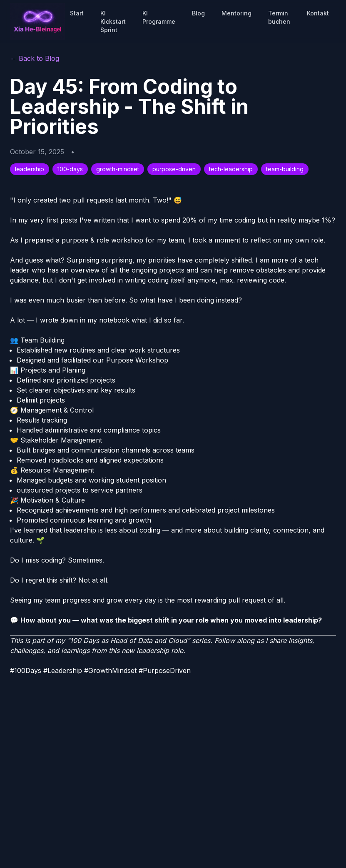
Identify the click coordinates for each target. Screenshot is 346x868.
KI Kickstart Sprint (113, 21)
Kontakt (318, 13)
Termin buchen (279, 17)
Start (77, 13)
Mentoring (236, 13)
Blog (198, 13)
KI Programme (159, 17)
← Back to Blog (35, 58)
